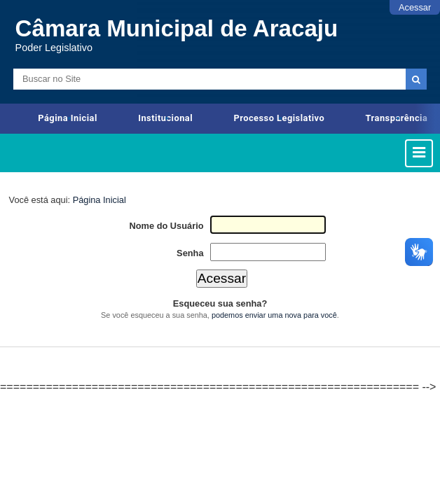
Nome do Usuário (167, 226)
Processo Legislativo (279, 118)
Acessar (415, 7)
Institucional (165, 118)
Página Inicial (68, 118)
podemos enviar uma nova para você (274, 315)
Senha (190, 253)
